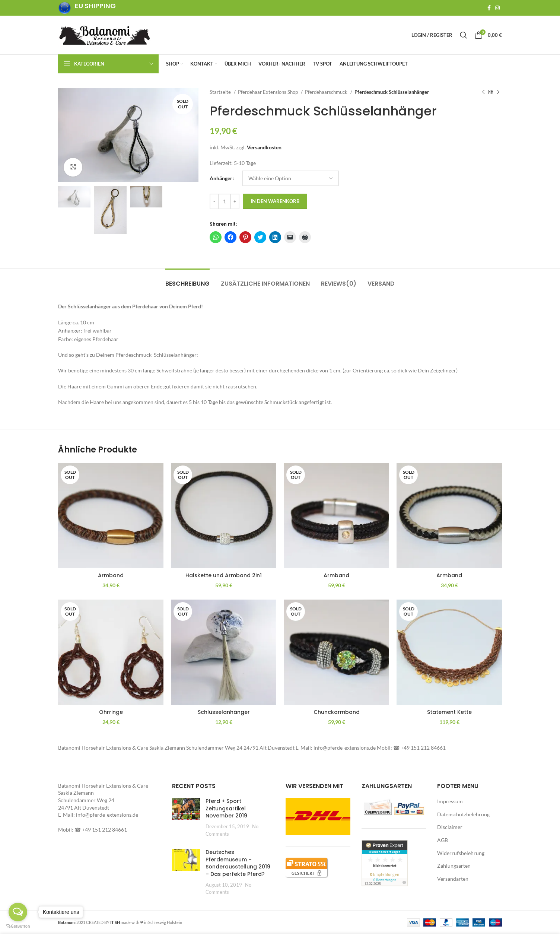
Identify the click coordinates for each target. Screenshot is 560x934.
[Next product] (498, 92)
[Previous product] (483, 92)
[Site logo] (105, 34)
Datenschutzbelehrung (463, 814)
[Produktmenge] (225, 201)
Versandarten (453, 879)
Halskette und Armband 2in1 (224, 575)
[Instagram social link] (497, 8)
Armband (111, 575)
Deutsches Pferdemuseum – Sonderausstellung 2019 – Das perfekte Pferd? (238, 863)
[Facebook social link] (489, 8)
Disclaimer (450, 827)
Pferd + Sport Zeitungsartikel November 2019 (226, 808)
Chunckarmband (337, 712)
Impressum (450, 801)
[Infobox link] (87, 8)
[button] (128, 135)
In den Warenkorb (275, 201)
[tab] (187, 280)
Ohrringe (111, 712)
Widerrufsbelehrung (461, 853)
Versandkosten (264, 147)
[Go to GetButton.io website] (18, 926)
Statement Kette (449, 712)
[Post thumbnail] (186, 817)
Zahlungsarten (454, 866)
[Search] (464, 35)
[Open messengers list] (18, 912)
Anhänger (221, 178)
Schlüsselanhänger (224, 712)
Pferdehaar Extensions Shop (268, 92)
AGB (443, 840)
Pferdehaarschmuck (327, 92)
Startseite (221, 92)
